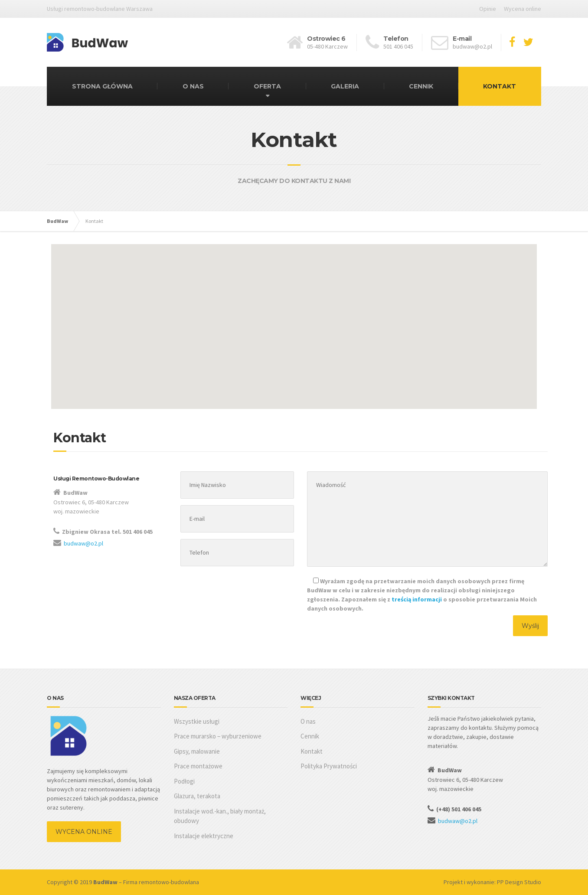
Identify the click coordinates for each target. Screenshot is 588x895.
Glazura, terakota (197, 796)
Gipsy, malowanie (197, 751)
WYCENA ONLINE (84, 832)
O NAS (193, 86)
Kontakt (312, 751)
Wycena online (523, 9)
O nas (308, 721)
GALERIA (345, 86)
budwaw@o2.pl (83, 543)
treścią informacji (417, 599)
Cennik (310, 736)
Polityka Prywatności (329, 766)
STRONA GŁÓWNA (102, 86)
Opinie (488, 9)
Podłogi (184, 781)
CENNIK (421, 86)
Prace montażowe (198, 766)
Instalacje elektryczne (204, 836)
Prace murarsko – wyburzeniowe (218, 736)
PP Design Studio (519, 882)
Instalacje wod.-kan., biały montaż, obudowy (220, 816)
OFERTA (267, 86)
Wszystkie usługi (197, 721)
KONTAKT (500, 86)
